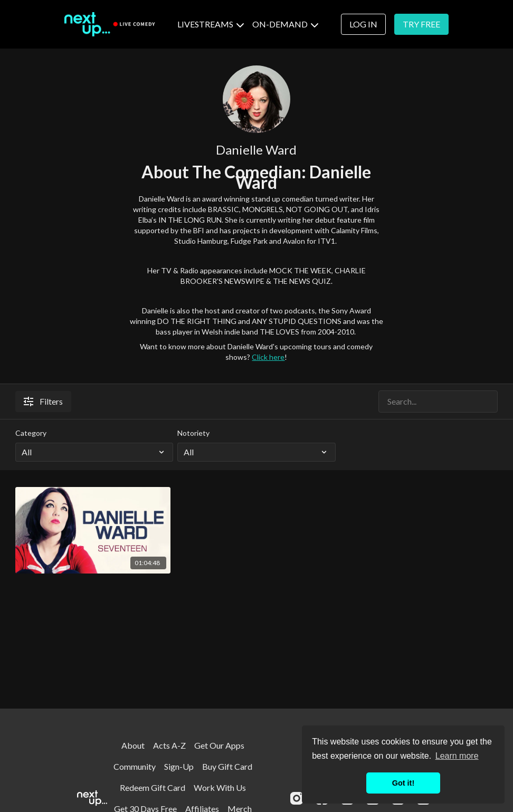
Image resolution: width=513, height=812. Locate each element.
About (133, 745)
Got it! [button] (403, 783)
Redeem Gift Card (153, 787)
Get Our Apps (219, 745)
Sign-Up (179, 766)
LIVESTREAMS (211, 24)
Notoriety (193, 433)
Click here (268, 357)
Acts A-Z (169, 745)
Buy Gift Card (227, 766)
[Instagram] (297, 798)
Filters (43, 401)
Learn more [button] (457, 756)
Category (31, 433)
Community (135, 766)
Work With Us (220, 787)
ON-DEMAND (285, 24)
